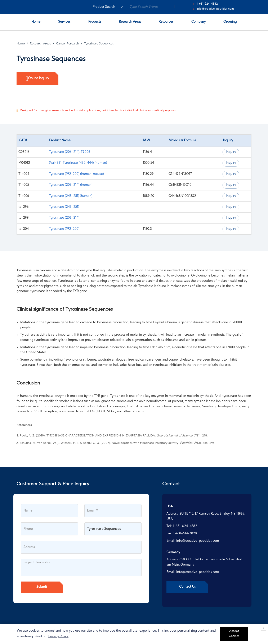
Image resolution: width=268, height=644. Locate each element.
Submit (42, 587)
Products (96, 23)
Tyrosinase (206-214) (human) (71, 185)
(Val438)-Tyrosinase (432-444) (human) (78, 163)
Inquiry (231, 152)
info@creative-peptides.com (215, 9)
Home (36, 22)
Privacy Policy (58, 637)
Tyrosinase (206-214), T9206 (70, 152)
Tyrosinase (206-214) (64, 218)
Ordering (230, 22)
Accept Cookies (234, 634)
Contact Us (187, 587)
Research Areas (131, 23)
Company (200, 23)
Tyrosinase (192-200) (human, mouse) (76, 174)
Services (66, 23)
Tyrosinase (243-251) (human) (71, 196)
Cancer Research (68, 44)
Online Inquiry (38, 79)
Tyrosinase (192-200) (64, 229)
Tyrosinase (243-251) (64, 207)
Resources (166, 22)
